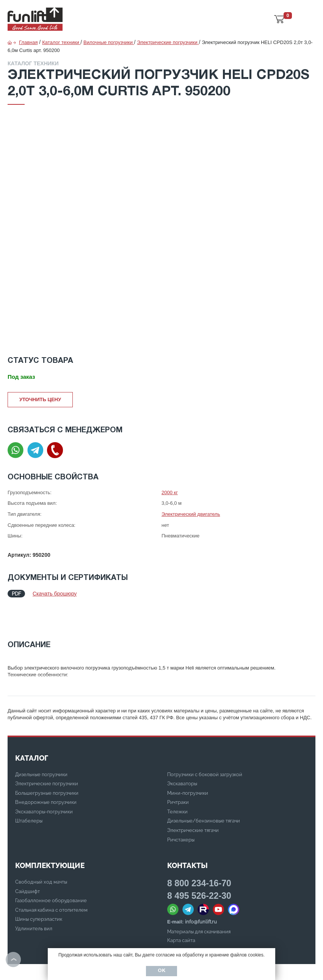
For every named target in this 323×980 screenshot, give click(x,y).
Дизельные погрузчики (41, 746)
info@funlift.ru (201, 893)
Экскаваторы (182, 755)
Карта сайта (181, 912)
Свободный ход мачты (41, 853)
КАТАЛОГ (32, 729)
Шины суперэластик (39, 891)
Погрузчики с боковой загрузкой (205, 746)
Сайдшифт (27, 863)
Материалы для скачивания (199, 903)
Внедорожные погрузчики (46, 774)
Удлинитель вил (34, 900)
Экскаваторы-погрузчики (44, 783)
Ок (161, 971)
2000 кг (170, 492)
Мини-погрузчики (188, 765)
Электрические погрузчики (47, 755)
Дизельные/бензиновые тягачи (204, 792)
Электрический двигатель (191, 514)
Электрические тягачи (193, 802)
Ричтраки (178, 774)
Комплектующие (50, 837)
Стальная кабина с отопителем (51, 882)
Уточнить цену (40, 399)
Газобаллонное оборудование (51, 872)
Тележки (177, 783)
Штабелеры (29, 792)
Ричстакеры (181, 811)
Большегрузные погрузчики (47, 765)
